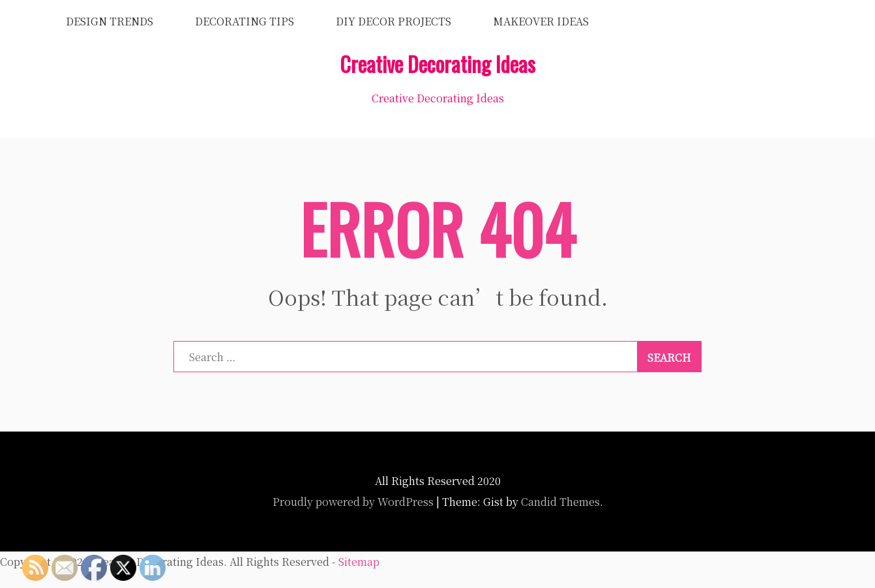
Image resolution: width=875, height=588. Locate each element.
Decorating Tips (245, 21)
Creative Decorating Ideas (437, 64)
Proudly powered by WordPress (353, 502)
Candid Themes (560, 502)
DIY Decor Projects (393, 21)
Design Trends (110, 21)
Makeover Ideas (541, 21)
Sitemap (359, 562)
